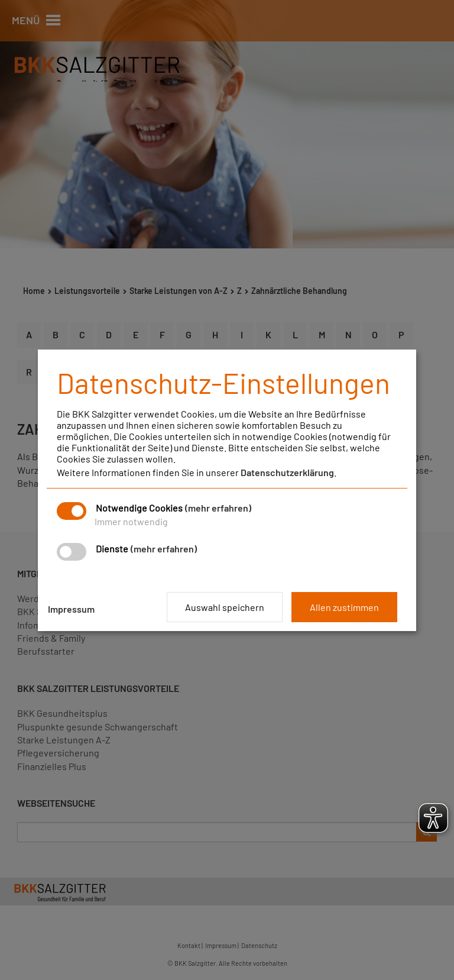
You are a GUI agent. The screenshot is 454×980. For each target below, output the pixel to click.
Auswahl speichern (225, 607)
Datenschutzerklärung (287, 472)
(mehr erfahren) (218, 508)
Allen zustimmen (344, 607)
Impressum (71, 609)
